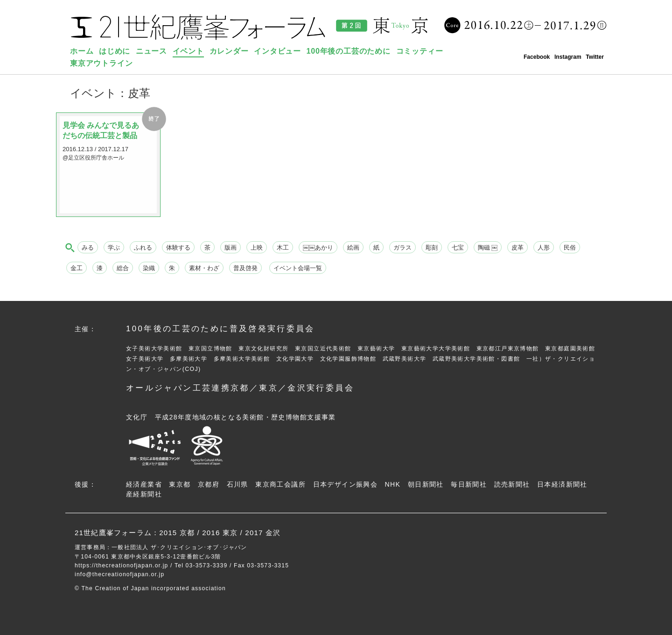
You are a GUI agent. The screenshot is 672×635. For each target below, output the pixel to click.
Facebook (537, 57)
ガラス (402, 248)
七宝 (458, 248)
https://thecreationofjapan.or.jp (122, 565)
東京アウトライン (101, 63)
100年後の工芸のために (349, 51)
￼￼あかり (318, 248)
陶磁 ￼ (488, 248)
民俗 (570, 248)
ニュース (151, 51)
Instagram (568, 57)
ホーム (82, 51)
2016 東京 (220, 533)
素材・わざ (204, 268)
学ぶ (114, 248)
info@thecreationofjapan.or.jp (119, 574)
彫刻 (432, 248)
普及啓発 (245, 268)
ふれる (143, 248)
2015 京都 (177, 533)
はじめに (115, 51)
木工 (283, 248)
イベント (188, 51)
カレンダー (229, 51)
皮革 (518, 248)
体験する (178, 248)
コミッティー (420, 51)
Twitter (595, 57)
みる (88, 248)
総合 (123, 268)
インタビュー (277, 51)
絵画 (353, 248)
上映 (257, 248)
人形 (544, 248)
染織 (149, 268)
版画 (231, 248)
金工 (77, 268)
